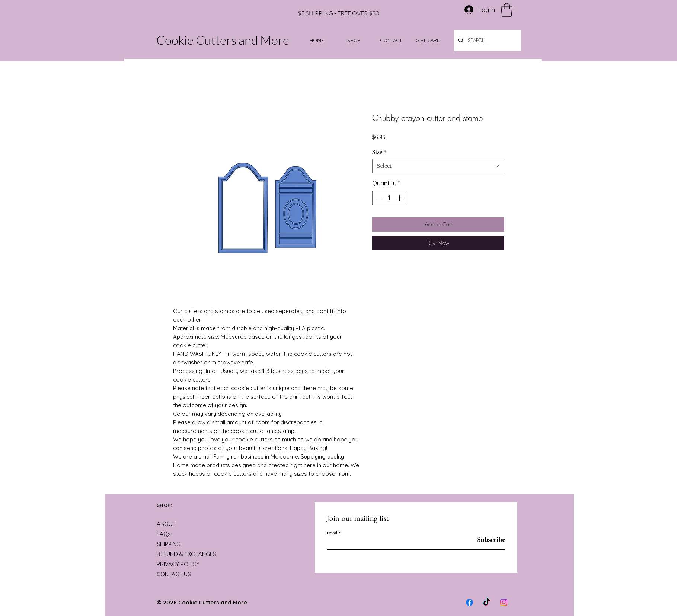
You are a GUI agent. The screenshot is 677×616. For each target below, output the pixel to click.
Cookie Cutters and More (223, 40)
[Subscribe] (487, 540)
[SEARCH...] (487, 40)
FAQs (164, 534)
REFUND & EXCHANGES (186, 554)
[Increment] (400, 198)
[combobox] (438, 166)
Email (332, 533)
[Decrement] (379, 198)
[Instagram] (504, 602)
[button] (507, 10)
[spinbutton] (389, 198)
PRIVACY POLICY (178, 564)
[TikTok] (487, 602)
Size (380, 152)
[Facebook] (470, 602)
